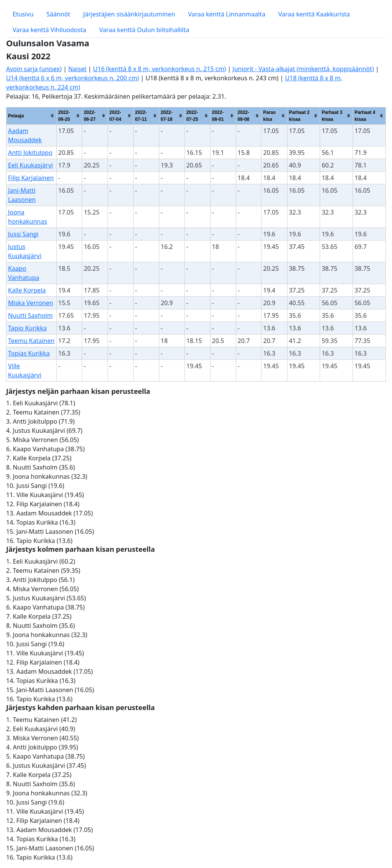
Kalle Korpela (27, 290)
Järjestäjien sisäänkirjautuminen (129, 14)
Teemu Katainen (31, 341)
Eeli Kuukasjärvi (30, 165)
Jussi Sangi (23, 234)
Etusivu (23, 14)
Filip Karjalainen (31, 178)
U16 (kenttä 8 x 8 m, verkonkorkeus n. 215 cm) (159, 69)
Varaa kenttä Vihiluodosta (49, 30)
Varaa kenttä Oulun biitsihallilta (144, 30)
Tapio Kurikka (27, 328)
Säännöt (58, 14)
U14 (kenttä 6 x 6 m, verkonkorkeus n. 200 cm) (73, 78)
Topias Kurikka (29, 353)
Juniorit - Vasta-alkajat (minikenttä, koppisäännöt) (303, 69)
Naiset (77, 69)
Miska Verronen (31, 303)
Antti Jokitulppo (30, 153)
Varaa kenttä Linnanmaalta (227, 14)
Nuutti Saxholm (30, 315)
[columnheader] (32, 116)
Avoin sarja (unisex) (34, 69)
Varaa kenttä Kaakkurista (314, 14)
